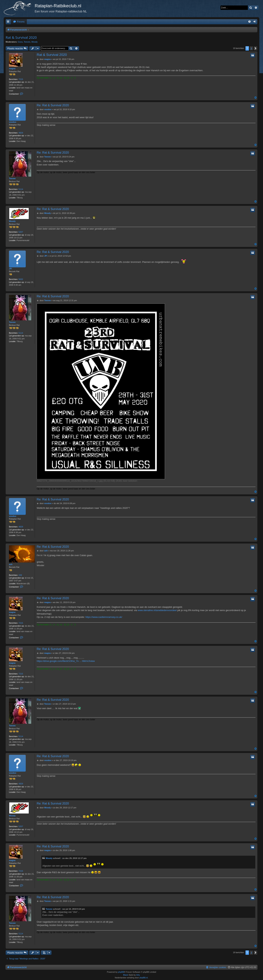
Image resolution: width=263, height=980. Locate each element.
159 (20, 575)
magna (12, 68)
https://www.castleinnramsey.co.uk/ (104, 617)
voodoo (13, 122)
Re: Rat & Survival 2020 (53, 105)
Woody (35, 42)
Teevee (27, 42)
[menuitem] (19, 22)
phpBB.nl (144, 978)
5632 (21, 279)
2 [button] (251, 48)
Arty (138, 975)
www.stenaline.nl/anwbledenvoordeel (157, 610)
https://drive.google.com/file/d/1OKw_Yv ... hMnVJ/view (66, 661)
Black (126, 975)
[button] (256, 48)
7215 (21, 79)
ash (11, 564)
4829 (21, 133)
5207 (21, 232)
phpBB (121, 972)
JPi (11, 269)
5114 (21, 189)
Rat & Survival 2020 (21, 37)
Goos (20, 42)
